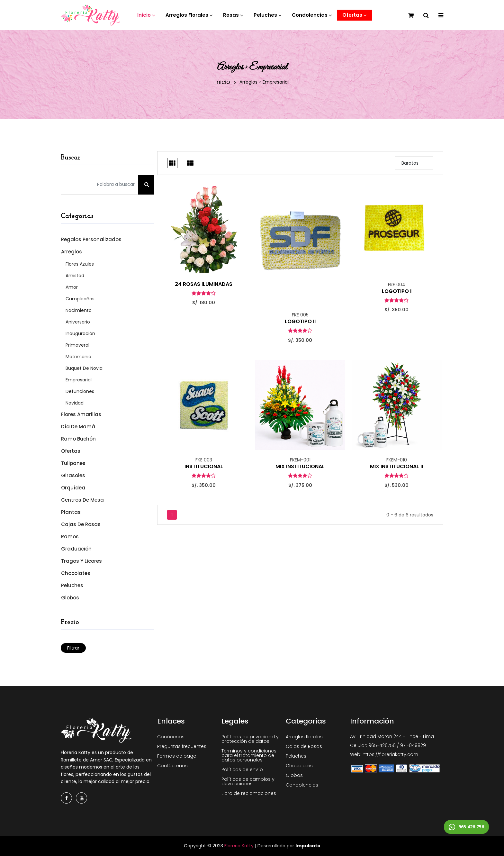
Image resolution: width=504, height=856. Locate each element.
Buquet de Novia (84, 368)
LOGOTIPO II (300, 322)
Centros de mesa (82, 500)
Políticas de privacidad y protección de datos (250, 739)
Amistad (75, 276)
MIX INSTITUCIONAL (300, 467)
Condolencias (302, 785)
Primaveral (77, 345)
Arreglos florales (304, 737)
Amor (72, 287)
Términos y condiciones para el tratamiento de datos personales (249, 755)
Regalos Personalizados (91, 239)
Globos (70, 597)
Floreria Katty (239, 846)
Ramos (70, 537)
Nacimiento (79, 310)
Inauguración (80, 333)
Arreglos (71, 252)
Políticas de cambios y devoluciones (248, 781)
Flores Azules (80, 264)
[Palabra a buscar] (99, 185)
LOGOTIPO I (397, 291)
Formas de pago (177, 756)
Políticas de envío (242, 769)
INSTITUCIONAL (204, 467)
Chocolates (75, 573)
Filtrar (73, 648)
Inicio (223, 82)
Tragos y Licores (81, 561)
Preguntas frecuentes (182, 746)
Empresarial (79, 380)
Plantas (71, 512)
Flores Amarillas (81, 414)
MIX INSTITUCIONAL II (396, 467)
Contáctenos (172, 766)
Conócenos (171, 737)
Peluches (72, 585)
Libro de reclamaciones (249, 793)
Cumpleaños (80, 299)
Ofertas (70, 451)
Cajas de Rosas (81, 524)
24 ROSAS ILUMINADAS (204, 284)
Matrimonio (78, 357)
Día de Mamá (78, 427)
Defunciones (80, 391)
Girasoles (73, 475)
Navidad (75, 403)
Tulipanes (73, 463)
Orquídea (73, 488)
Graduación (76, 549)
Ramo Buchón (78, 439)
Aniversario (78, 322)
